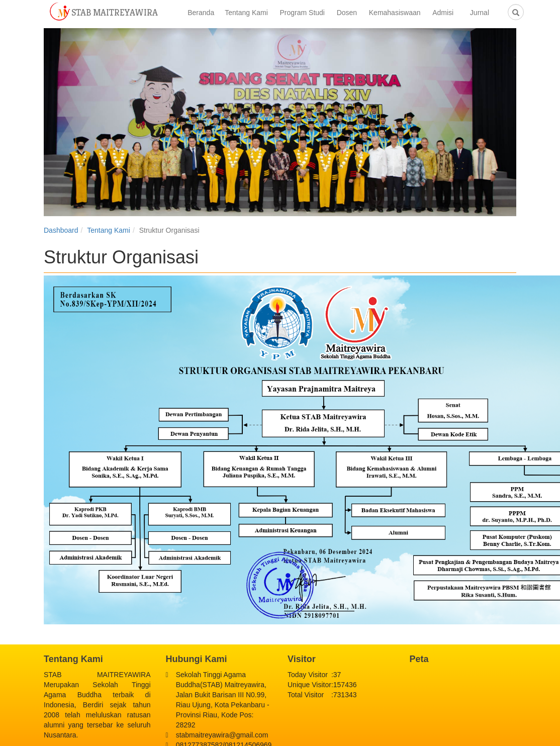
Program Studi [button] (305, 13)
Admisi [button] (446, 13)
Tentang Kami (109, 230)
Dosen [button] (350, 13)
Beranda (201, 13)
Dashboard (61, 230)
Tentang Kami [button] (249, 13)
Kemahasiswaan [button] (398, 13)
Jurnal (480, 13)
